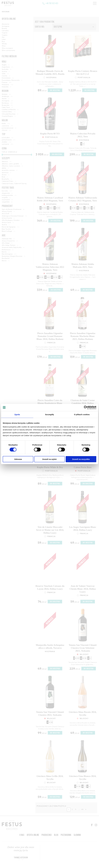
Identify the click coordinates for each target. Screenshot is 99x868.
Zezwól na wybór (49, 459)
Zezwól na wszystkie (81, 459)
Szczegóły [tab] (49, 414)
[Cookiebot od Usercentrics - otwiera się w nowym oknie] (86, 407)
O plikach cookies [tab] (82, 414)
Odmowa (18, 459)
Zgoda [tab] (17, 414)
